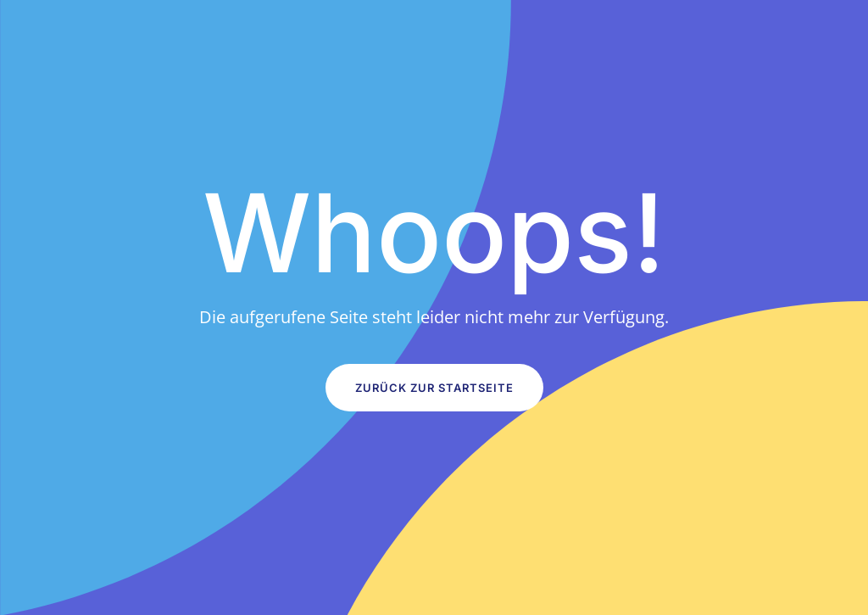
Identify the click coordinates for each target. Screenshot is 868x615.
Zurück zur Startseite (434, 388)
